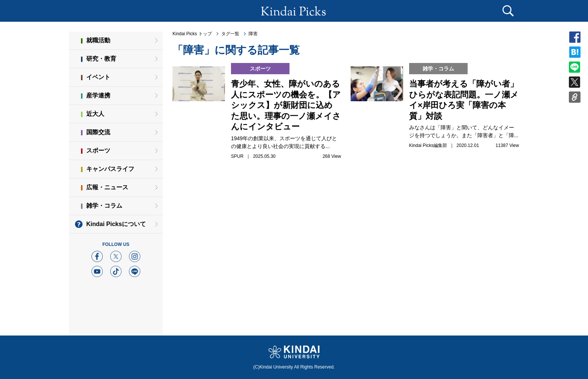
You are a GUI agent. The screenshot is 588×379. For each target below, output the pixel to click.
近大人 (95, 114)
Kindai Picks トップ (192, 34)
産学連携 (98, 95)
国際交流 (98, 132)
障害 (253, 34)
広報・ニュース (107, 187)
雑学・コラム (104, 206)
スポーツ (98, 151)
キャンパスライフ (110, 169)
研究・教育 (101, 59)
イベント (98, 77)
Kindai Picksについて (116, 224)
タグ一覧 (230, 34)
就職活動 (98, 40)
